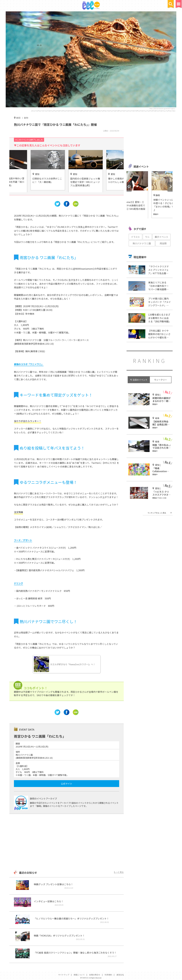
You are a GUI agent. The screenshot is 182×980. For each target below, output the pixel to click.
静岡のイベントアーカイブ (43, 798)
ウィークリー (161, 380)
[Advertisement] (67, 842)
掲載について (79, 975)
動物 (26, 118)
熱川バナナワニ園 (142, 243)
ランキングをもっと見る (157, 513)
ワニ (147, 237)
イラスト (136, 237)
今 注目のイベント (139, 380)
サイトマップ (64, 975)
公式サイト (67, 784)
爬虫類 (163, 243)
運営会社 (120, 975)
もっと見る (119, 872)
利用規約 (108, 975)
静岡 (18, 118)
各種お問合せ (95, 975)
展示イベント (162, 237)
